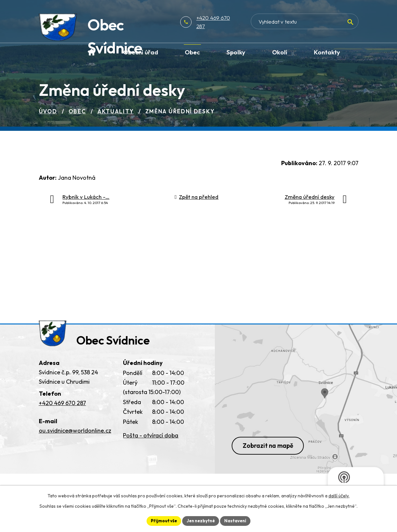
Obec (77, 111)
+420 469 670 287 (237, 22)
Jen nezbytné (201, 520)
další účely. (339, 495)
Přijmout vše (162, 520)
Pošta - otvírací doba (151, 440)
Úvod (48, 111)
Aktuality (116, 111)
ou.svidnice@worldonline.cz (75, 434)
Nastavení (238, 520)
